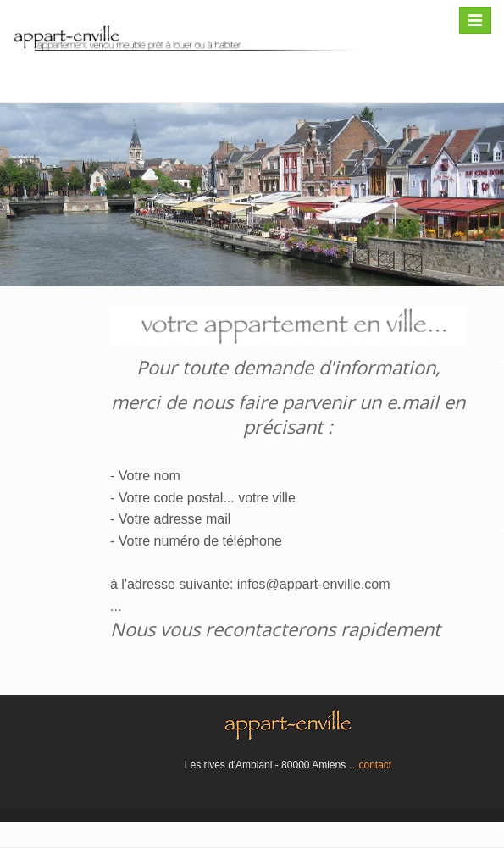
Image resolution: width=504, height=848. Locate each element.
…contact (371, 765)
